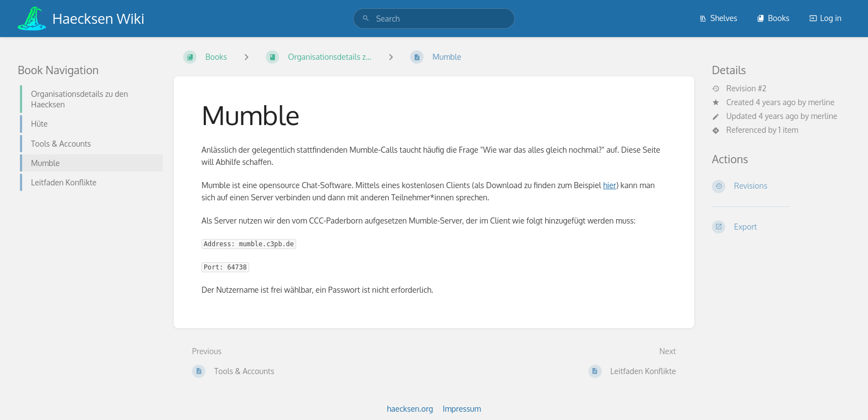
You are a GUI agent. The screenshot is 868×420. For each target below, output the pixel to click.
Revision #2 (739, 89)
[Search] (366, 19)
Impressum (462, 409)
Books (773, 18)
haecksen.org (410, 409)
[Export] (781, 227)
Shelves (718, 18)
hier (609, 185)
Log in (825, 18)
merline (821, 102)
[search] (434, 19)
